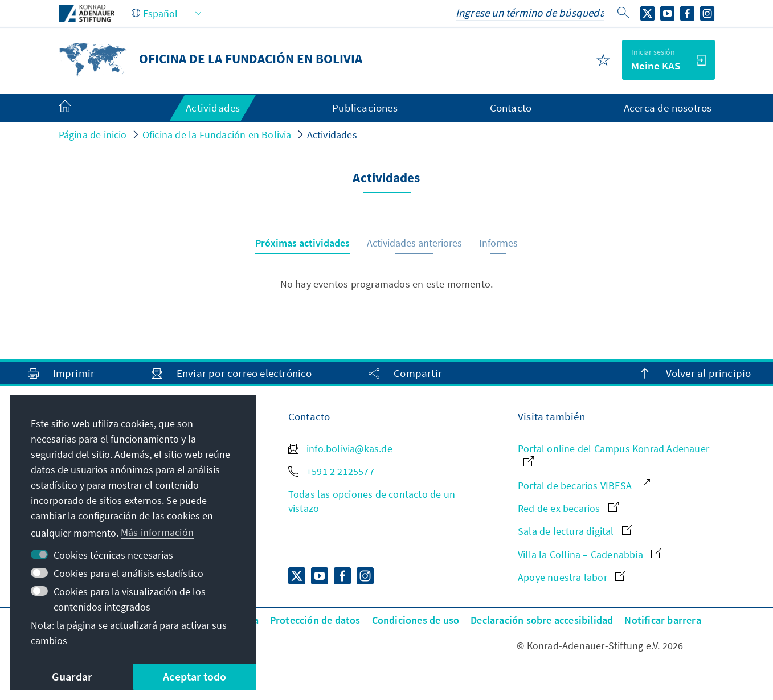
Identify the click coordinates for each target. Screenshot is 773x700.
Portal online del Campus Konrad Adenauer (614, 454)
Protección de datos (315, 620)
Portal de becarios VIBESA (584, 486)
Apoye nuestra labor (572, 577)
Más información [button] (157, 532)
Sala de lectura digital (575, 531)
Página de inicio (93, 135)
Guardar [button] (72, 676)
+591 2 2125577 (331, 471)
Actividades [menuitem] (213, 108)
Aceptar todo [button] (195, 676)
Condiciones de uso (416, 620)
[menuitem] (76, 108)
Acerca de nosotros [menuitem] (668, 108)
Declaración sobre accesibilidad (542, 620)
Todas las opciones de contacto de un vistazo (372, 501)
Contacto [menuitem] (511, 108)
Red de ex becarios (568, 508)
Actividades (332, 135)
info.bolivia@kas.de (340, 449)
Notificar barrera (662, 620)
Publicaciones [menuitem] (365, 108)
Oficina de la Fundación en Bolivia (217, 135)
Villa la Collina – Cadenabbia (590, 554)
